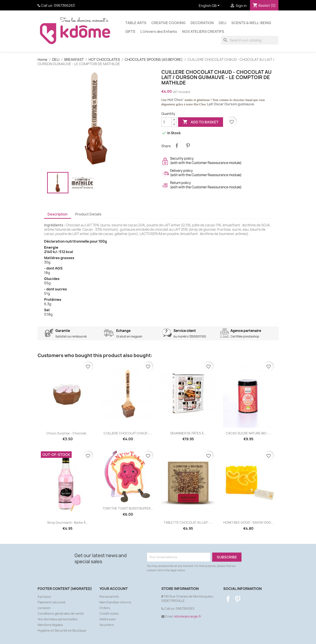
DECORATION (202, 23)
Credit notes (109, 613)
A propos (44, 597)
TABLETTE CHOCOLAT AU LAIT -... (188, 522)
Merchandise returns (115, 602)
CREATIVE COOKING (168, 23)
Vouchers (107, 625)
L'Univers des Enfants (159, 31)
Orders (105, 608)
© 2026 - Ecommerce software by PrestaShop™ (158, 638)
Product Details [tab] (88, 214)
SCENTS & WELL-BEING (251, 23)
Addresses (108, 619)
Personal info (109, 597)
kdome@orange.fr (188, 616)
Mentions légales (50, 625)
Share (177, 146)
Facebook (228, 599)
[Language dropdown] (210, 6)
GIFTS (130, 31)
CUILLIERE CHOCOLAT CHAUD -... (128, 433)
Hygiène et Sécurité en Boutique (62, 630)
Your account (114, 589)
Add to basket (201, 122)
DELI (223, 23)
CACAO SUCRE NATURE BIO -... (248, 433)
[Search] (250, 40)
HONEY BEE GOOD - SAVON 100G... (248, 522)
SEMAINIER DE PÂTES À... (188, 433)
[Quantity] (167, 122)
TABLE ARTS (136, 23)
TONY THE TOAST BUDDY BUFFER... (128, 508)
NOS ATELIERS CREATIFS (203, 31)
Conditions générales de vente (61, 613)
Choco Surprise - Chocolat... (68, 433)
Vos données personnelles (58, 619)
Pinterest (188, 146)
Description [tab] (58, 214)
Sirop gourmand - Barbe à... (68, 522)
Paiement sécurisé (51, 602)
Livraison (44, 608)
